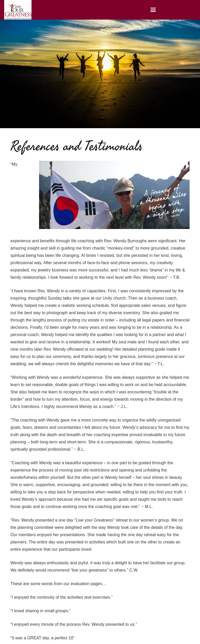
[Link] (18, 10)
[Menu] (153, 10)
